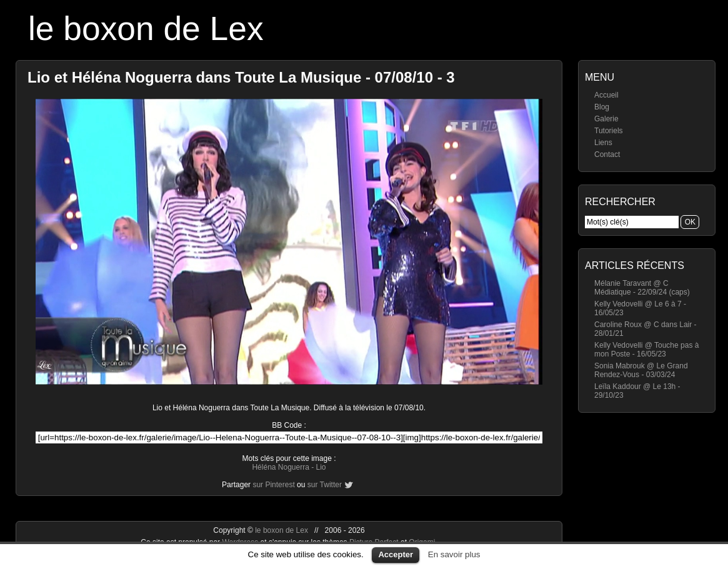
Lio (321, 467)
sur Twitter (325, 485)
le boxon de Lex (146, 28)
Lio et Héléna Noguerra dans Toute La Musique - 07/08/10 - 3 (241, 77)
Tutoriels (609, 131)
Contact (607, 154)
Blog (602, 107)
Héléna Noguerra (280, 467)
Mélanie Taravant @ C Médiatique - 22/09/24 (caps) (642, 288)
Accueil (606, 95)
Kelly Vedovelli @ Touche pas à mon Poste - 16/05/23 (646, 350)
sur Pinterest (273, 485)
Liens (603, 143)
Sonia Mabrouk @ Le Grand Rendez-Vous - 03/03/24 (641, 370)
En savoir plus (454, 554)
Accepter (396, 554)
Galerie (606, 119)
